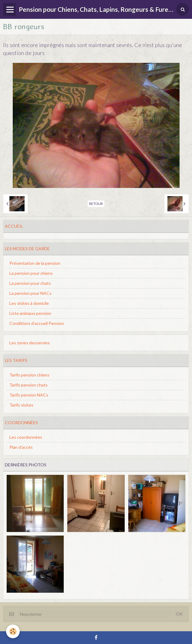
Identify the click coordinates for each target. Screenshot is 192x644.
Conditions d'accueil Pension (37, 323)
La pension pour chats (30, 283)
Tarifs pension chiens (29, 375)
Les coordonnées (26, 437)
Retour (96, 204)
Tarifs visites (21, 405)
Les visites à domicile (29, 303)
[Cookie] (13, 631)
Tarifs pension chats (29, 385)
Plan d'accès (21, 447)
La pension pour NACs (30, 293)
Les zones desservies (30, 343)
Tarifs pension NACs (29, 395)
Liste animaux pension (30, 313)
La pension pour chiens (31, 273)
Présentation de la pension (35, 263)
